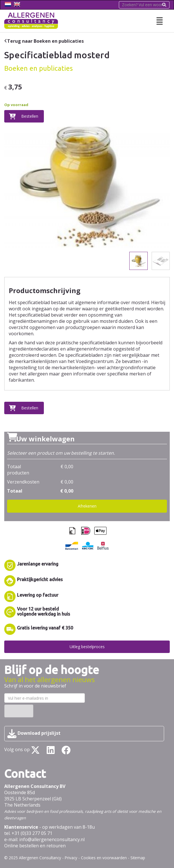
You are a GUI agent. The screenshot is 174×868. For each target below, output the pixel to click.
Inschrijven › (19, 711)
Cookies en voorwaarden (104, 858)
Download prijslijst (34, 734)
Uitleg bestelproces (87, 647)
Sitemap (138, 858)
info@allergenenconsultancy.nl (52, 839)
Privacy (71, 858)
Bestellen (30, 116)
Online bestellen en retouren (35, 846)
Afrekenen (87, 506)
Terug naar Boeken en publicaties (45, 41)
